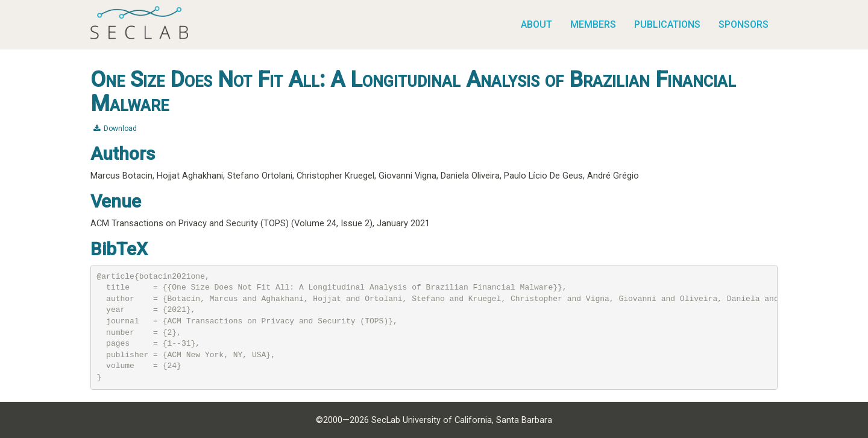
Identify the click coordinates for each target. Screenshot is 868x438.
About (536, 24)
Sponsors (744, 24)
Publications (667, 24)
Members (593, 24)
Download (115, 129)
